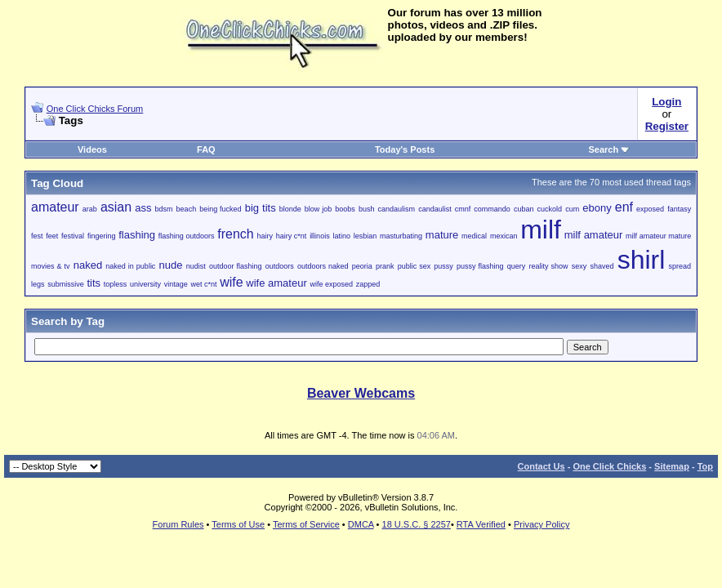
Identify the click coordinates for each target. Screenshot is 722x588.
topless (116, 284)
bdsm (164, 209)
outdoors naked (323, 266)
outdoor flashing (236, 266)
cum (572, 209)
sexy (579, 266)
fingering (102, 236)
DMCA (361, 524)
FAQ (206, 149)
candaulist (435, 209)
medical (474, 236)
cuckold (550, 209)
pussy (443, 266)
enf (624, 207)
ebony (597, 208)
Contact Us (541, 466)
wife (231, 282)
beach (187, 209)
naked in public (130, 266)
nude (171, 265)
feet (52, 236)
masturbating (401, 236)
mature (442, 235)
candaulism (397, 209)
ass (143, 208)
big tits (261, 208)
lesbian (365, 236)
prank (385, 266)
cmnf (463, 209)
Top (705, 466)
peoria (362, 266)
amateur (55, 207)
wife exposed (331, 284)
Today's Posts (405, 149)
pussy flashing (480, 266)
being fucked (220, 209)
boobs (345, 209)
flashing (137, 235)
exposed (650, 209)
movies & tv (51, 266)
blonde (290, 209)
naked (88, 265)
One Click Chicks (609, 466)
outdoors (280, 266)
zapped (368, 284)
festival (73, 236)
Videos (92, 149)
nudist (196, 266)
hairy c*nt (292, 236)
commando (492, 209)
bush (367, 209)
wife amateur (276, 283)
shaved (602, 266)
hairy (265, 236)
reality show (549, 266)
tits (94, 283)
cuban (524, 209)
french (235, 234)
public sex (414, 266)
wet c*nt (203, 284)
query (517, 266)
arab (90, 209)
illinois (320, 236)
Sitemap (672, 466)
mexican (504, 236)
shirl (642, 260)
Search (610, 149)
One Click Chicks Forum (95, 109)
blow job (318, 209)
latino (341, 236)
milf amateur (594, 235)
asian (116, 207)
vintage (176, 284)
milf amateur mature (658, 236)
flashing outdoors (187, 236)
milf (541, 229)
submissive (66, 284)
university (145, 284)
